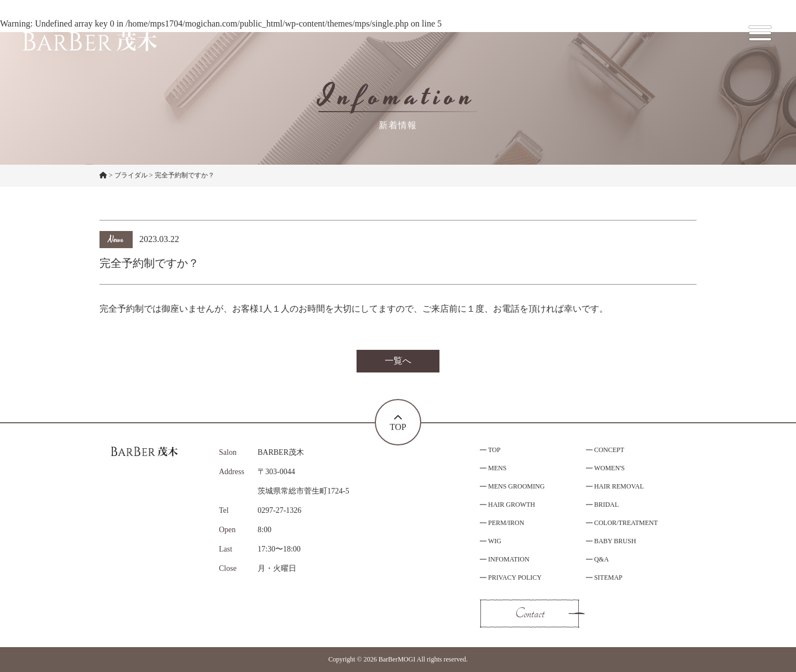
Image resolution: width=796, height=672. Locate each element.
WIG (495, 541)
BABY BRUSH (615, 541)
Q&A (602, 559)
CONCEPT (609, 450)
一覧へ (398, 361)
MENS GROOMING (516, 486)
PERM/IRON (506, 523)
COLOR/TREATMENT (626, 523)
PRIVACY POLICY (515, 577)
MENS (497, 468)
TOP (494, 450)
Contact (530, 613)
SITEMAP (608, 577)
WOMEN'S (610, 468)
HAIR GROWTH (512, 505)
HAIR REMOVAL (619, 486)
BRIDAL (607, 505)
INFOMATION (509, 559)
